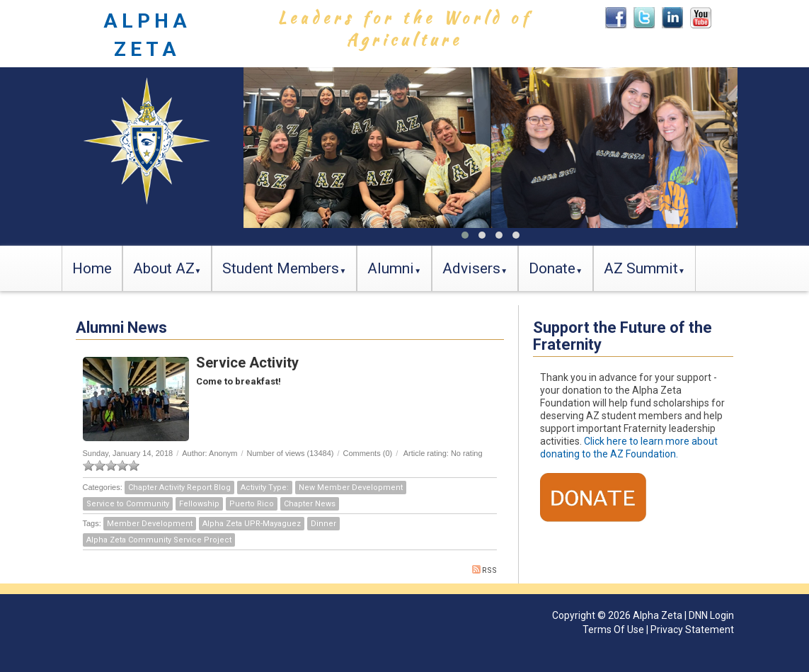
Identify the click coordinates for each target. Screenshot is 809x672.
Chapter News (310, 504)
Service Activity (247, 363)
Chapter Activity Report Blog (179, 488)
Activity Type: (265, 488)
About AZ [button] (164, 268)
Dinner (323, 524)
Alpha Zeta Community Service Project (159, 540)
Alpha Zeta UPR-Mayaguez (252, 524)
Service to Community (128, 504)
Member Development (150, 524)
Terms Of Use (613, 630)
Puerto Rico (252, 504)
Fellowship (199, 504)
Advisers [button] (471, 268)
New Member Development (351, 488)
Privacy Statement (692, 630)
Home (92, 268)
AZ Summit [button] (641, 268)
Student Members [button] (281, 268)
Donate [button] (552, 268)
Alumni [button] (391, 268)
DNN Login (711, 615)
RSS (484, 570)
